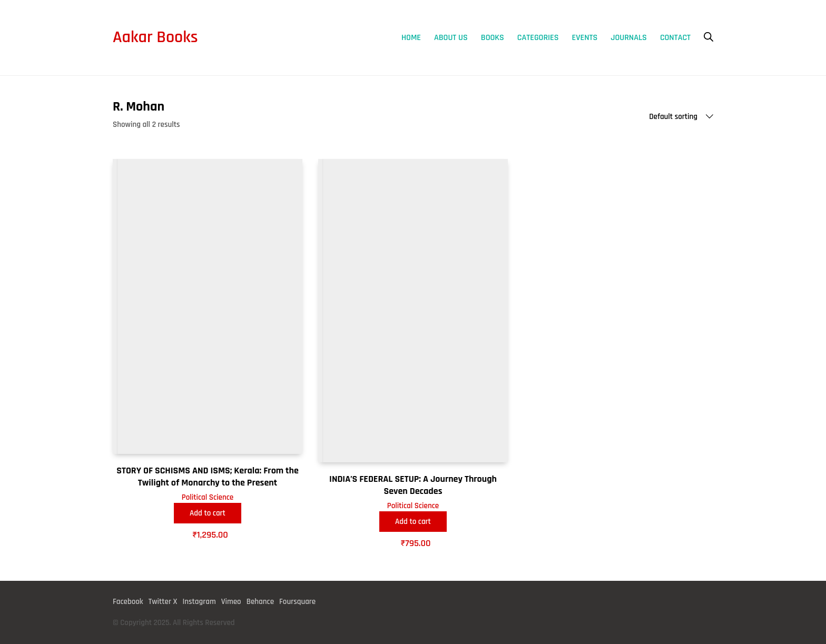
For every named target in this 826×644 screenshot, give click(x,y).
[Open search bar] (709, 37)
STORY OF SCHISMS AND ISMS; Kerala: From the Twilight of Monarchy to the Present (208, 477)
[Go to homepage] (155, 38)
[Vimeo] (231, 602)
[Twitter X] (163, 602)
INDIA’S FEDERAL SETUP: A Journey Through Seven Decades (413, 485)
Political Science (208, 497)
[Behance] (260, 602)
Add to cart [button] (208, 513)
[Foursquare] (297, 602)
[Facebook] (128, 602)
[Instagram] (199, 602)
